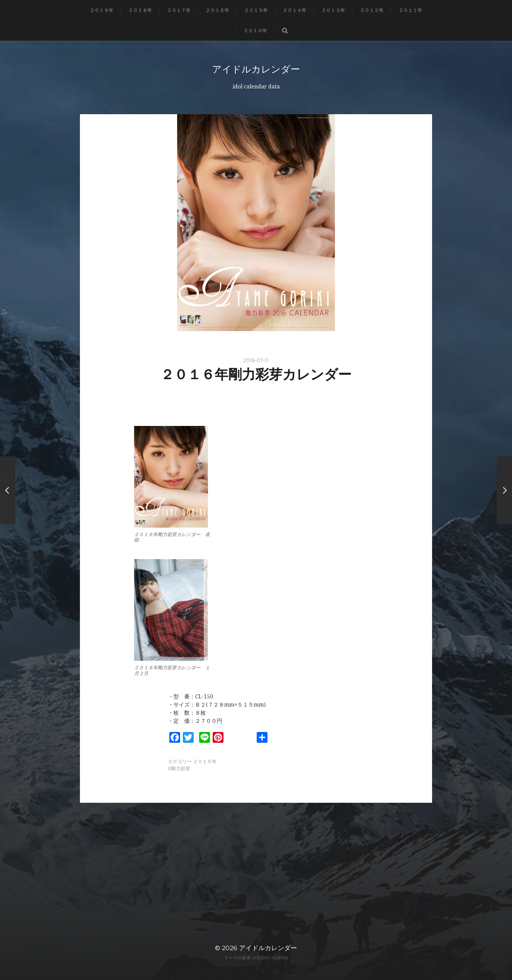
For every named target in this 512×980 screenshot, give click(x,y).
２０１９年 (102, 10)
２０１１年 (410, 10)
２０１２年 (372, 10)
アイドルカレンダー (256, 69)
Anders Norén (270, 957)
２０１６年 (217, 10)
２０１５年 (256, 10)
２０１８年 (140, 10)
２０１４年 (295, 10)
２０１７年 (179, 10)
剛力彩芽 (181, 768)
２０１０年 (255, 30)
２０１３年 (333, 10)
